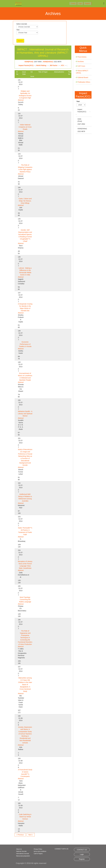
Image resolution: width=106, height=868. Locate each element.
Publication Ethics (84, 82)
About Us (19, 849)
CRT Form (81, 66)
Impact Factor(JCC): (82, 111)
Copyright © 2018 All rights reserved (31, 863)
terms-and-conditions (40, 851)
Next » (31, 835)
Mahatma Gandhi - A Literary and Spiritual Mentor (25, 414)
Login (80, 3)
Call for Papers (38, 854)
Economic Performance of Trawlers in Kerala (25, 344)
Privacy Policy (38, 849)
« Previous (20, 835)
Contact (73, 3)
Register (88, 3)
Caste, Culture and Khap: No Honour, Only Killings (25, 201)
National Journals (21, 851)
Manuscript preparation (23, 856)
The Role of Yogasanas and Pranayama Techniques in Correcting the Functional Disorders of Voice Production (25, 638)
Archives (81, 62)
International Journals (23, 854)
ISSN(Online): (82, 129)
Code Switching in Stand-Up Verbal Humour (25, 817)
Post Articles (82, 57)
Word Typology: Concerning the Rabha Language (25, 600)
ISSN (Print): (80, 120)
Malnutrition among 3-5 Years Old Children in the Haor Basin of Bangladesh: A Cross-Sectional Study (25, 685)
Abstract (21, 100)
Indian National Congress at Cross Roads (25, 127)
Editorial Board (83, 77)
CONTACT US (82, 850)
